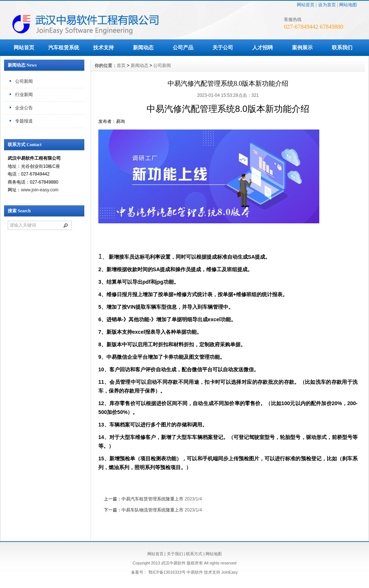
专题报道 (24, 121)
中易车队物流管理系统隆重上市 (152, 510)
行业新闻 (24, 95)
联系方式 (194, 554)
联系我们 (342, 47)
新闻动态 (143, 47)
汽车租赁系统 (64, 47)
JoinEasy (230, 572)
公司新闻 (24, 81)
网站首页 (306, 5)
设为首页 (327, 5)
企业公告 (24, 108)
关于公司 (223, 47)
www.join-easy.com (40, 190)
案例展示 (302, 47)
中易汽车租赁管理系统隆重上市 (152, 499)
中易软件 (195, 572)
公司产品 (183, 47)
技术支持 (103, 47)
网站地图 (348, 5)
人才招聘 (263, 47)
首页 (121, 65)
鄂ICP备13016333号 (167, 572)
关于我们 (175, 554)
